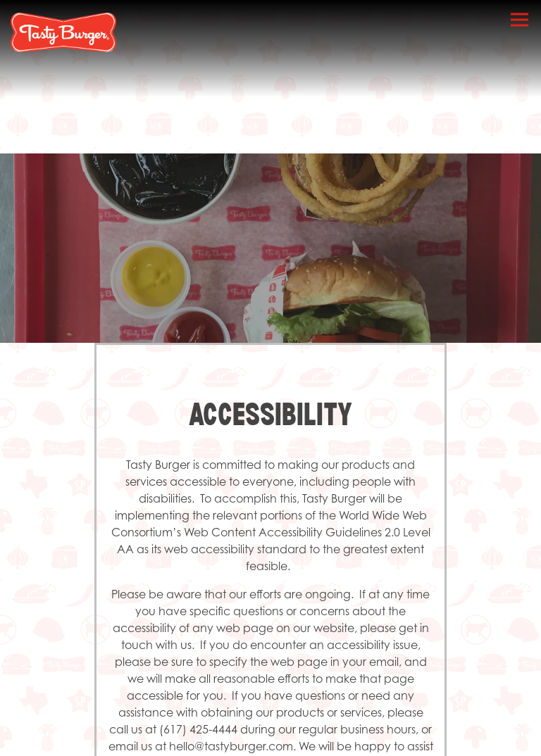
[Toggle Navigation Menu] (520, 19)
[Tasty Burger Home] (63, 31)
